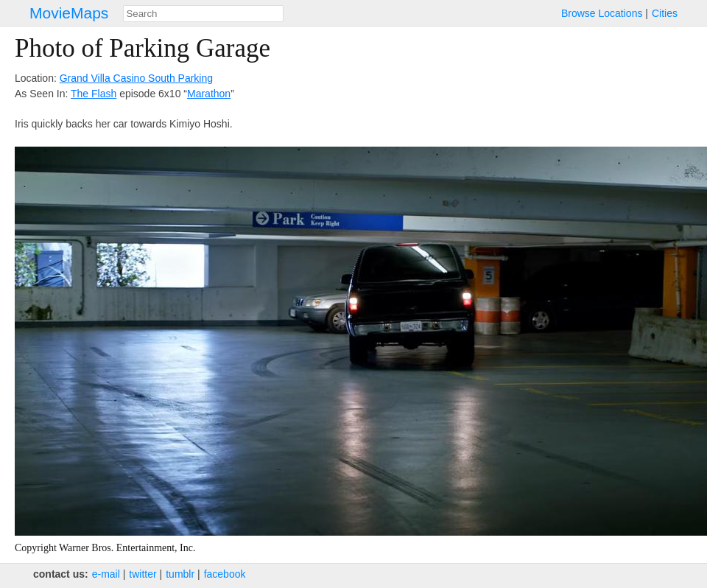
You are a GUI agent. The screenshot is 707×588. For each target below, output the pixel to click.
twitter (143, 574)
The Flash (94, 94)
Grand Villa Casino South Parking (136, 78)
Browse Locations (602, 13)
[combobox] (203, 14)
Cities (665, 13)
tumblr (180, 574)
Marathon (209, 94)
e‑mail (106, 574)
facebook (225, 574)
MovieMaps (69, 13)
